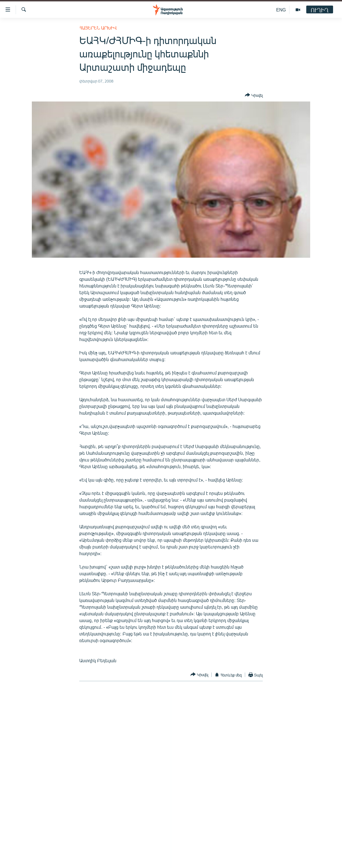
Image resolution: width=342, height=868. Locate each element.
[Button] (254, 95)
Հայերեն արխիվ (98, 28)
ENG (281, 10)
